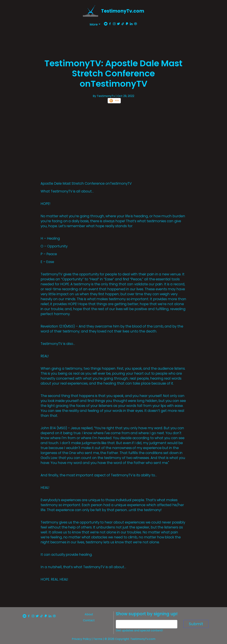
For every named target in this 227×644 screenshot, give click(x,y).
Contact (89, 620)
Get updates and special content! (139, 630)
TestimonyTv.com (123, 11)
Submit (196, 624)
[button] (95, 24)
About (89, 614)
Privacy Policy (81, 639)
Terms (98, 639)
